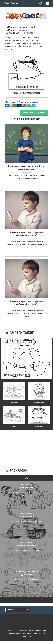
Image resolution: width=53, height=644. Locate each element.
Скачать (42, 113)
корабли (27, 33)
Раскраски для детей (22, 27)
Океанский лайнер (39, 427)
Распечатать (28, 113)
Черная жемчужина (39, 403)
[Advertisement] (27, 448)
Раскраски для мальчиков (16, 31)
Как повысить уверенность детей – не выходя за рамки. (26, 168)
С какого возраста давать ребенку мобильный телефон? (26, 234)
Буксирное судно (14, 403)
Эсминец (14, 427)
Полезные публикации (26, 119)
